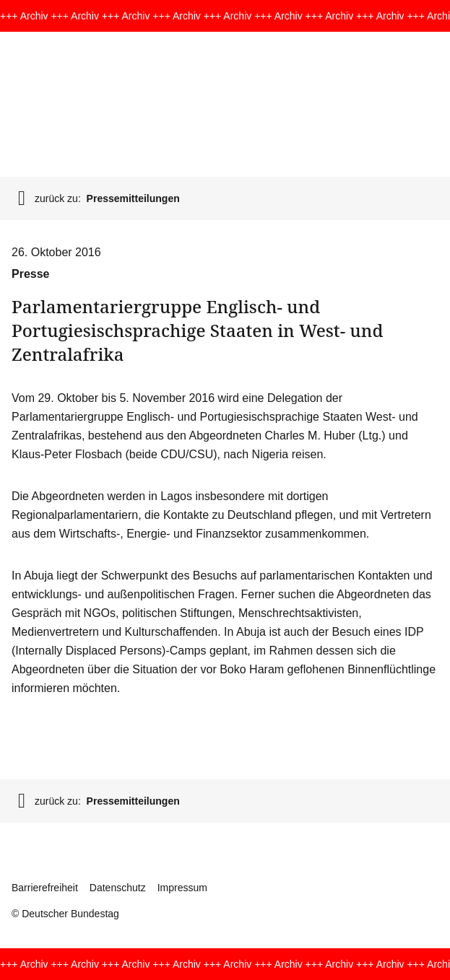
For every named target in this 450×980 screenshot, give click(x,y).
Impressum (182, 888)
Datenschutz (118, 888)
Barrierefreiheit (45, 888)
